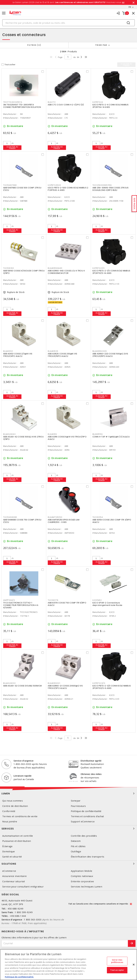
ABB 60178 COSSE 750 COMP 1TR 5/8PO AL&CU (67, 604)
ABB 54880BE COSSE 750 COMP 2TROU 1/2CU (22, 521)
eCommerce (9, 871)
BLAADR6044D (55, 268)
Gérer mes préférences (117, 961)
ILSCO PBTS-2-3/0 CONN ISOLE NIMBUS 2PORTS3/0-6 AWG (112, 687)
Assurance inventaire (14, 876)
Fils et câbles (78, 846)
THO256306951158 (102, 185)
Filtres (34, 45)
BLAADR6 (52, 434)
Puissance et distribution (17, 841)
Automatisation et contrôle (18, 836)
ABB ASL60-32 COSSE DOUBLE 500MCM (22, 686)
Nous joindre (10, 822)
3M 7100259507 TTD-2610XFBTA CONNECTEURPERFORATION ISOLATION (22, 106)
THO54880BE (10, 517)
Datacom (76, 841)
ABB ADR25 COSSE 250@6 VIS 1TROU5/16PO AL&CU (62, 355)
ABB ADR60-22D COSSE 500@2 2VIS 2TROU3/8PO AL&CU (110, 355)
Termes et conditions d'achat (87, 816)
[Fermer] (134, 965)
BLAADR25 (53, 351)
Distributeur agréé (91, 761)
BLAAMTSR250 (55, 517)
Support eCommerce (83, 822)
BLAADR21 (8, 351)
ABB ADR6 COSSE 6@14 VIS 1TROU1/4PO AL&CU (67, 438)
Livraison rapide (23, 776)
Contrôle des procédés (84, 836)
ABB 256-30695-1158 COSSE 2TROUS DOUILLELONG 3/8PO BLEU (111, 189)
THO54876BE (10, 185)
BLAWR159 (98, 434)
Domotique (9, 851)
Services (68, 829)
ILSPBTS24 (98, 102)
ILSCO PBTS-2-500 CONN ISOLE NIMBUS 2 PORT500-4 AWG (68, 189)
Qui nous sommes (13, 801)
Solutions (68, 864)
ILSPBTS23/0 (99, 683)
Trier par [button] (101, 45)
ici (123, 2)
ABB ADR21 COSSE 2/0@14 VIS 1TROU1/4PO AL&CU (18, 355)
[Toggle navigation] (4, 13)
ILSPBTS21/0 (99, 268)
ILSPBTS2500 (54, 185)
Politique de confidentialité (86, 811)
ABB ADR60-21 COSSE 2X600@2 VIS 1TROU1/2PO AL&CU (65, 687)
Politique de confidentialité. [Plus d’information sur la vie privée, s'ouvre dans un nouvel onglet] (19, 977)
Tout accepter (117, 970)
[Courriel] (65, 943)
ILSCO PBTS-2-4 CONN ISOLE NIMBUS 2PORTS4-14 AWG (111, 106)
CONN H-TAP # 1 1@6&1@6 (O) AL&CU (111, 437)
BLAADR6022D (100, 351)
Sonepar (76, 801)
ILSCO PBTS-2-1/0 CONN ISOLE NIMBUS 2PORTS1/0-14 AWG (111, 272)
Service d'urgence (23, 761)
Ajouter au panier (12, 148)
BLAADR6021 (54, 683)
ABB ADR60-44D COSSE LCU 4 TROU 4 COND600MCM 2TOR (66, 272)
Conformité (9, 811)
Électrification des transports (88, 857)
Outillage (76, 851)
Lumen (68, 793)
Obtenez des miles (91, 774)
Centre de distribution (15, 806)
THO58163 (9, 268)
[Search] (68, 23)
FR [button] (130, 7)
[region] (68, 965)
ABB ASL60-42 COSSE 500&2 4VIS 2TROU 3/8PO (23, 438)
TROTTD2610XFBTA (13, 102)
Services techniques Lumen (87, 887)
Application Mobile (82, 871)
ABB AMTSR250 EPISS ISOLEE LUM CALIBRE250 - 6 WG (64, 521)
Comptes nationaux (82, 876)
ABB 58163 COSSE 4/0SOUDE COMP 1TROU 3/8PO (24, 272)
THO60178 (53, 600)
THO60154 (98, 517)
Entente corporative (82, 881)
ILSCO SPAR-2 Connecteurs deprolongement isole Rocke (107, 604)
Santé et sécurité (12, 857)
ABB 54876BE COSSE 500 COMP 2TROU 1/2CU (22, 189)
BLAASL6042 (9, 434)
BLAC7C (52, 102)
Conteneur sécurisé (14, 881)
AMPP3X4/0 (9, 600)
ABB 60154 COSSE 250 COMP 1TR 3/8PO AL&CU (112, 521)
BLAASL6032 (9, 683)
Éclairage (7, 846)
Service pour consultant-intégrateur (23, 887)
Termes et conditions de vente (20, 816)
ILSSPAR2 (97, 600)
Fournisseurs (78, 806)
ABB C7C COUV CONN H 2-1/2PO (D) (66, 105)
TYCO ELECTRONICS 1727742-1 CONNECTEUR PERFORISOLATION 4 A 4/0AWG (21, 605)
